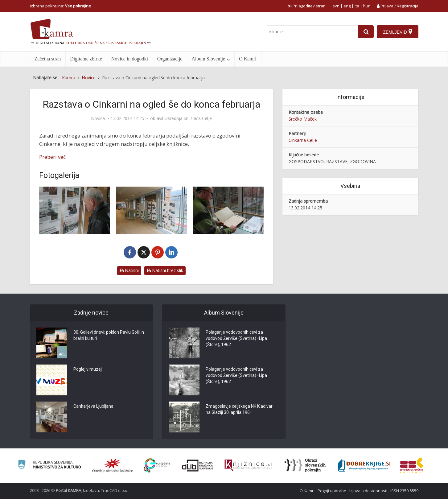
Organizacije (170, 59)
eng (347, 6)
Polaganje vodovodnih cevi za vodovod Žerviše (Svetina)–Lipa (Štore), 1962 (236, 338)
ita (357, 6)
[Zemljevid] (397, 32)
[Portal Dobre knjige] (364, 465)
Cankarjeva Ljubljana (93, 406)
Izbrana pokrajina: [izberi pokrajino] (60, 6)
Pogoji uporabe (332, 491)
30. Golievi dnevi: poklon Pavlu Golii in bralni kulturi (109, 335)
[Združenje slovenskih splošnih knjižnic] (248, 465)
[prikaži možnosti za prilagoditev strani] (307, 6)
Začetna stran (48, 59)
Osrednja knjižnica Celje (188, 118)
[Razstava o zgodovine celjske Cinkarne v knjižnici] (75, 210)
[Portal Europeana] (157, 466)
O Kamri (248, 59)
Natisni (129, 270)
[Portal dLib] (198, 465)
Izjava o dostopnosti (368, 491)
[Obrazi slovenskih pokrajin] (305, 465)
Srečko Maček (303, 119)
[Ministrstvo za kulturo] (49, 466)
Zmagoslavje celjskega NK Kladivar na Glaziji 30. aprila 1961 (239, 409)
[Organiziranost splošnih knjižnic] (113, 465)
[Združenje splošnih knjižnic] (411, 465)
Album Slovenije (208, 59)
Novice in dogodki (130, 59)
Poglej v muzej (88, 369)
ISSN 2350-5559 (404, 491)
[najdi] (366, 32)
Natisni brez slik (165, 270)
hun (367, 6)
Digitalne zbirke (86, 59)
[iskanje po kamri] (312, 32)
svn (336, 6)
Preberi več (52, 157)
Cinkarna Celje (303, 140)
